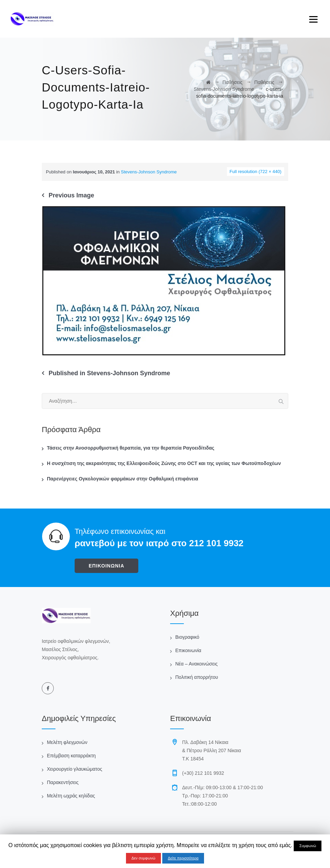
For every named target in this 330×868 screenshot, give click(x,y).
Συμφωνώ (308, 846)
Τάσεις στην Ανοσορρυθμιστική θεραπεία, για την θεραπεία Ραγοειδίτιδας (131, 448)
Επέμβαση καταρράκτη (71, 756)
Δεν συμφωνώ (143, 858)
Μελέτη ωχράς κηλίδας (71, 796)
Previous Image (71, 195)
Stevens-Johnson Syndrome (149, 172)
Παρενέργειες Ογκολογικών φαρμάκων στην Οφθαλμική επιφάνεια (123, 479)
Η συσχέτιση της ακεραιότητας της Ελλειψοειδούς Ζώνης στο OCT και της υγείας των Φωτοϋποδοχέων (164, 463)
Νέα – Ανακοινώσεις (196, 664)
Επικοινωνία (188, 650)
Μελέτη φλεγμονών (67, 742)
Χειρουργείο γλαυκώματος (74, 769)
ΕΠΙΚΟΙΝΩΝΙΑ (106, 566)
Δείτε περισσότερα (183, 858)
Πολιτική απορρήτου (197, 677)
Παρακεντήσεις (63, 782)
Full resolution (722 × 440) (256, 172)
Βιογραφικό (187, 637)
